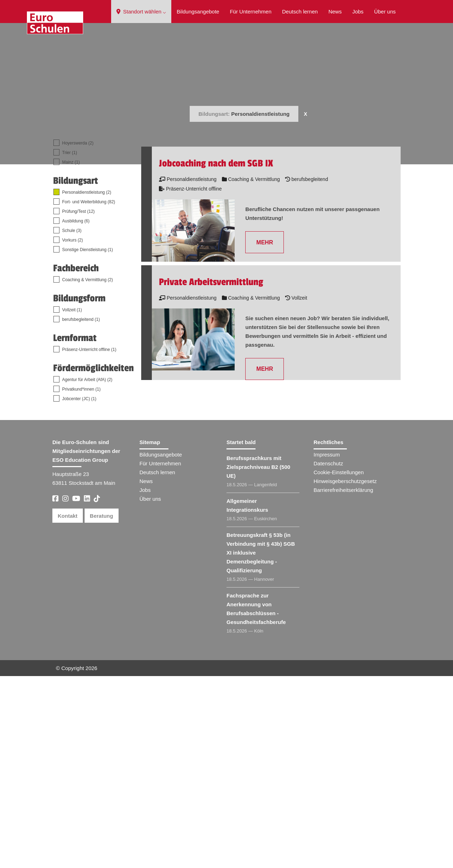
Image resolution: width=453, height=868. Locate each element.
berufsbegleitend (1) (81, 511)
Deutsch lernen (300, 12)
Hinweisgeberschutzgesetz (345, 673)
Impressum (327, 646)
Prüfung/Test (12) (79, 403)
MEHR (265, 434)
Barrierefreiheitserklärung (343, 682)
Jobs (358, 12)
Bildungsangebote (198, 12)
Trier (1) (70, 345)
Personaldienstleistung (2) (87, 384)
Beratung (102, 708)
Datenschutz (328, 655)
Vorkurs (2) (73, 432)
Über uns (385, 12)
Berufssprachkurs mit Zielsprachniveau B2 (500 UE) (258, 659)
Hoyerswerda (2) (78, 335)
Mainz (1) (71, 354)
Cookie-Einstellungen (339, 664)
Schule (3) (72, 422)
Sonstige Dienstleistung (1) (88, 442)
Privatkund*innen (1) (82, 581)
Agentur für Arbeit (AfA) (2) (87, 572)
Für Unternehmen (251, 12)
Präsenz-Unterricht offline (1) (89, 541)
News (335, 12)
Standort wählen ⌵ (141, 12)
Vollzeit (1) (72, 502)
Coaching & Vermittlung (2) (88, 472)
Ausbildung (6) (76, 413)
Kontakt (68, 708)
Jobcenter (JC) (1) (79, 591)
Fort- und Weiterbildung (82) (89, 394)
